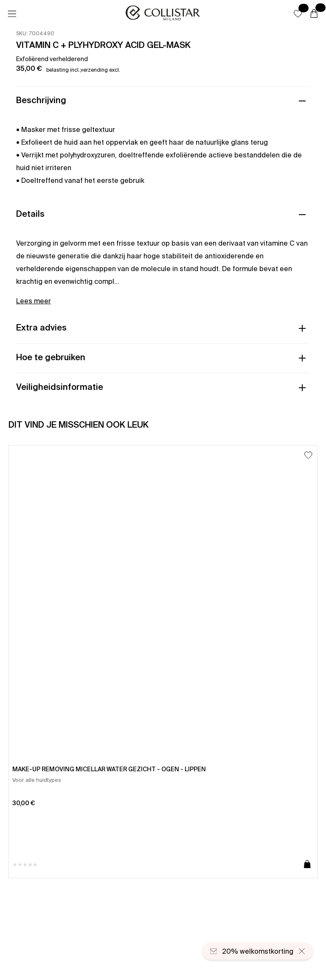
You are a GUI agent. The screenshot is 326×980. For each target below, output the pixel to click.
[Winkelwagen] (314, 14)
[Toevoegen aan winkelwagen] (307, 865)
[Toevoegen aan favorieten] (308, 455)
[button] (298, 14)
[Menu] (12, 14)
